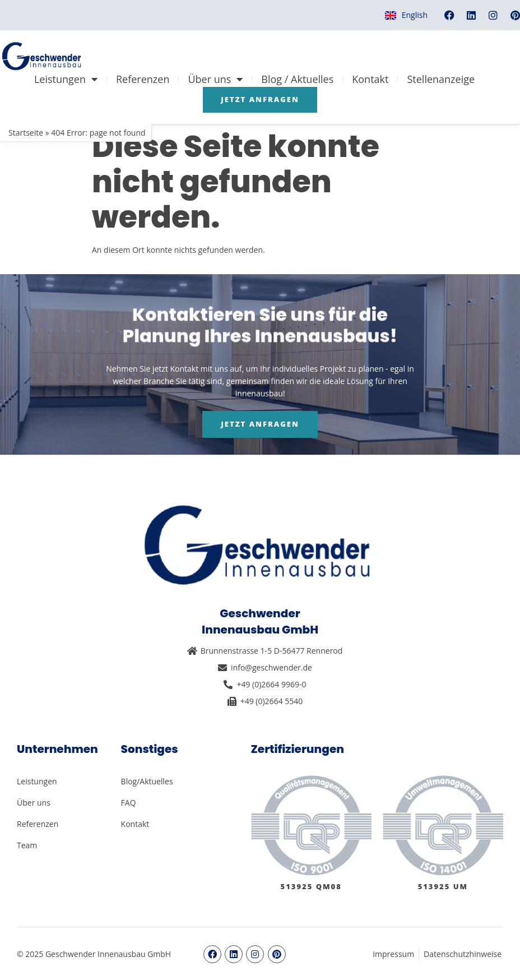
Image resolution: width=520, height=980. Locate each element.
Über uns (215, 79)
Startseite (26, 133)
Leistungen (66, 79)
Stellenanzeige (441, 79)
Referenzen (143, 79)
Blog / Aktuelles (297, 79)
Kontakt (370, 79)
